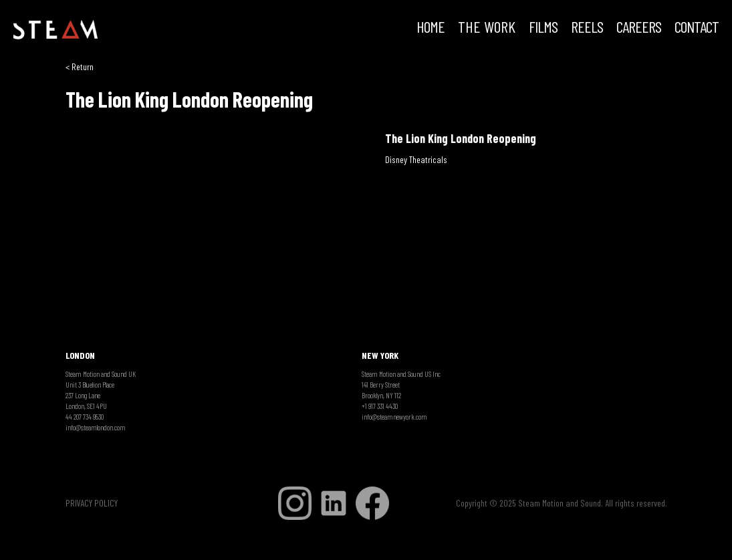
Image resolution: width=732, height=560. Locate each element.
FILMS (543, 28)
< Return (80, 66)
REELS (587, 28)
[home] (55, 30)
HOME (431, 28)
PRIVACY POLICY (92, 503)
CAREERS (639, 28)
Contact (697, 28)
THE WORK (487, 28)
